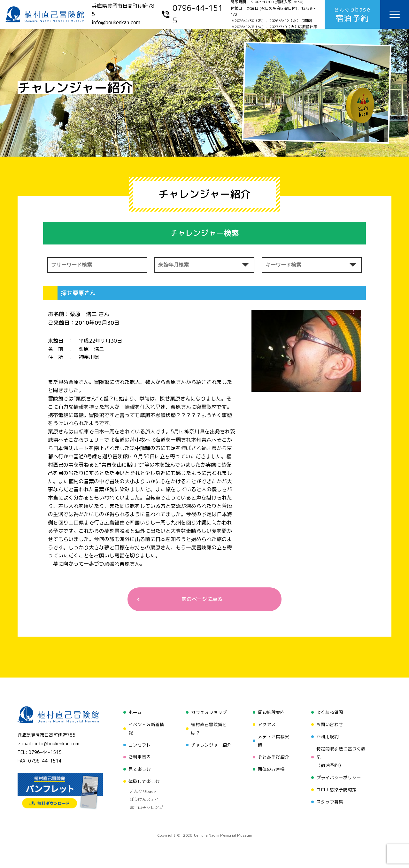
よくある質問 (330, 712)
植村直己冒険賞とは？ (209, 728)
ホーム (135, 712)
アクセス (267, 724)
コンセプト (140, 745)
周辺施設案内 (271, 712)
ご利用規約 (328, 736)
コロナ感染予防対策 (336, 790)
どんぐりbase (143, 791)
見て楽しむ (140, 769)
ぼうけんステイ (144, 799)
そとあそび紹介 (274, 757)
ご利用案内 (140, 757)
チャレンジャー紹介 (211, 745)
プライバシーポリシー (339, 777)
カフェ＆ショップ (209, 712)
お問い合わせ (330, 724)
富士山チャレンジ (146, 807)
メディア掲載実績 (274, 741)
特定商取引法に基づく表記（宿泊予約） (341, 757)
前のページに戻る (202, 599)
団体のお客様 (271, 769)
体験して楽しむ (144, 781)
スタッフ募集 (330, 802)
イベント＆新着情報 (146, 728)
